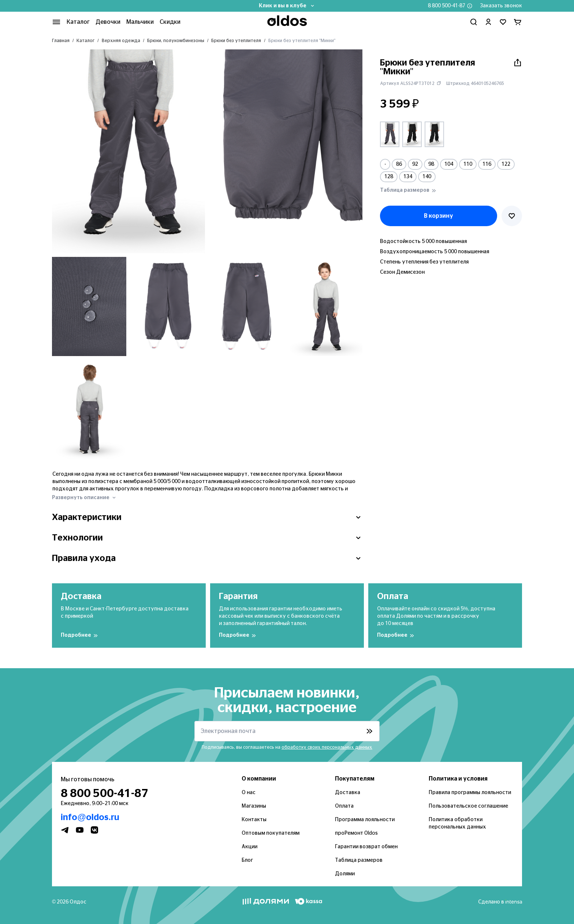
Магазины (254, 806)
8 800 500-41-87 (447, 6)
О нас (249, 793)
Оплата (344, 806)
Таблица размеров (359, 860)
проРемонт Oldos (356, 833)
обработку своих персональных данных (327, 747)
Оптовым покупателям (271, 833)
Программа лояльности (365, 820)
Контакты (254, 820)
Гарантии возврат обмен (366, 847)
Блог (247, 860)
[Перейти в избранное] (503, 22)
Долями (345, 874)
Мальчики (140, 22)
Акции (249, 847)
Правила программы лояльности (470, 793)
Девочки (108, 22)
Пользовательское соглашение (468, 806)
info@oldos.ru (90, 818)
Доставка (348, 793)
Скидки (170, 22)
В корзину (439, 216)
